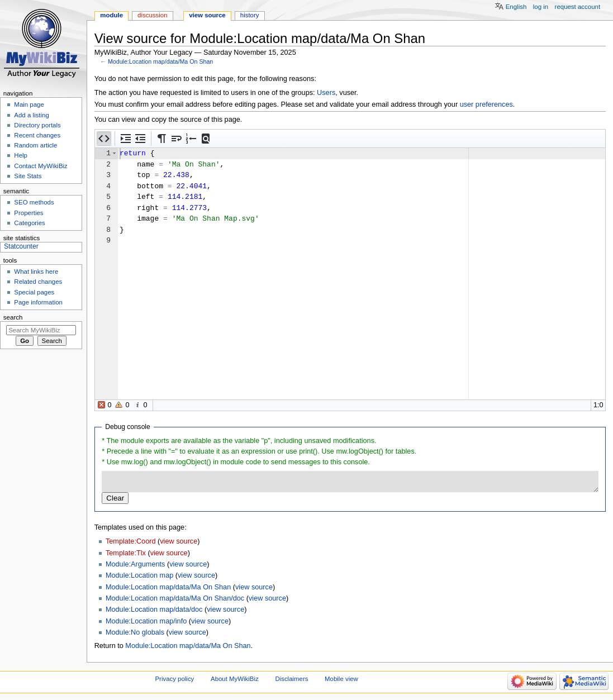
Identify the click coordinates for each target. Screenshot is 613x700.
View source (207, 15)
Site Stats (28, 176)
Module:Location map (139, 575)
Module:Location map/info (146, 621)
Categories (29, 223)
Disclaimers (291, 679)
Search (13, 317)
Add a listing (31, 115)
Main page (29, 104)
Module (111, 15)
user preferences (486, 104)
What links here (36, 272)
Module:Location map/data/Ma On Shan (160, 61)
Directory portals (37, 125)
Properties (28, 213)
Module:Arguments (136, 564)
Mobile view (341, 679)
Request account (578, 7)
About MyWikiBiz (235, 679)
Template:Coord (131, 541)
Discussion (152, 15)
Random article (35, 145)
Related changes (38, 282)
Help (21, 155)
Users (326, 93)
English (516, 7)
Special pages (34, 292)
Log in (541, 7)
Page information (38, 302)
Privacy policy (175, 679)
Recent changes (37, 135)
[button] (104, 139)
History (250, 15)
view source (179, 541)
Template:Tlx (126, 553)
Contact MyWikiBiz (41, 166)
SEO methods (34, 202)
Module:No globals (135, 632)
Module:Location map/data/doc (154, 609)
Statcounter (21, 246)
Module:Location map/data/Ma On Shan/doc (175, 598)
